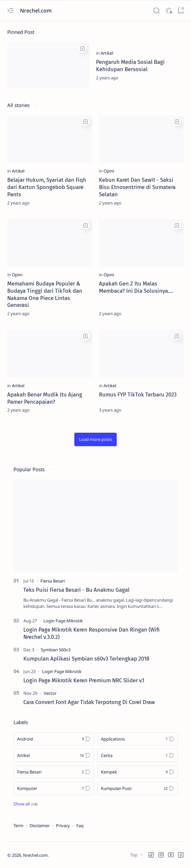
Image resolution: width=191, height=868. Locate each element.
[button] (95, 439)
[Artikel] (107, 53)
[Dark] (168, 11)
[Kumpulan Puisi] (138, 788)
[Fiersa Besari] (53, 581)
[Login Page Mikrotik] (63, 621)
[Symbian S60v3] (56, 650)
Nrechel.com (35, 855)
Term (18, 826)
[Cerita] (138, 755)
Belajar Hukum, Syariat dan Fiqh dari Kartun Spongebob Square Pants (47, 187)
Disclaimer (40, 826)
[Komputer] (54, 788)
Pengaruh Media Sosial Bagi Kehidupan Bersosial (130, 66)
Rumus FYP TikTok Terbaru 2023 (138, 394)
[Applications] (138, 739)
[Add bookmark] (83, 49)
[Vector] (50, 693)
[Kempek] (138, 772)
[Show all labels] (25, 804)
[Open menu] (10, 11)
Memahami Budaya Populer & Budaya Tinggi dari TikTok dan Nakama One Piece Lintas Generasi (45, 294)
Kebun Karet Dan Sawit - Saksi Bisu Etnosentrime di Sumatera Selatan (137, 187)
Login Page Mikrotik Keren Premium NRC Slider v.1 (84, 680)
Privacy (63, 826)
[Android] (54, 739)
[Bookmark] (181, 11)
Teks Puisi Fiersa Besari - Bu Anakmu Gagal (76, 590)
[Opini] (109, 171)
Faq (80, 826)
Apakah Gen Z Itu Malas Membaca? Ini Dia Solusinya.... (136, 287)
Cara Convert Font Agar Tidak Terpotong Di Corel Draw (89, 702)
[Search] (156, 11)
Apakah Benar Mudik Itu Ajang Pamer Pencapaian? (45, 398)
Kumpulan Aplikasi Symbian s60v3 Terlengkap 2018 (86, 659)
